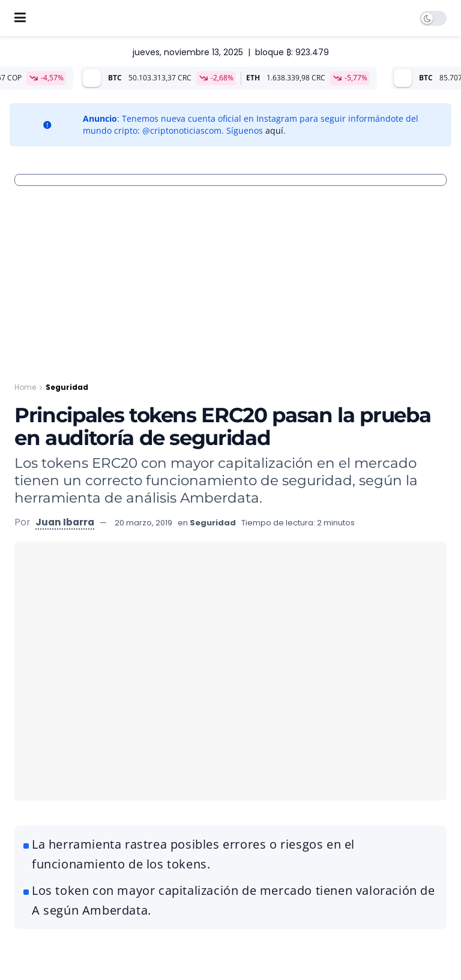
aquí (274, 130)
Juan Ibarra (65, 522)
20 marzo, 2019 (143, 523)
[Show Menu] (20, 18)
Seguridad (67, 387)
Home (25, 387)
